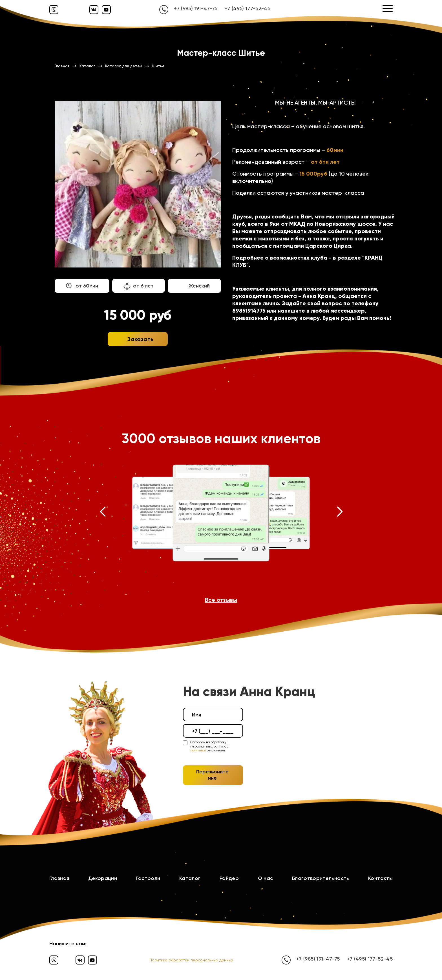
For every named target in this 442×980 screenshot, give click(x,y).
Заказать (140, 339)
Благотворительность (321, 878)
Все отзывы (221, 600)
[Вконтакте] (94, 10)
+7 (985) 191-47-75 (196, 8)
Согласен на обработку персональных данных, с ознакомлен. (209, 746)
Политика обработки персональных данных (191, 960)
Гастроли (148, 878)
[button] (102, 513)
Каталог (190, 878)
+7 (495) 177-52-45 (247, 8)
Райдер (229, 878)
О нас (266, 878)
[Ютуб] (106, 10)
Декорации (103, 878)
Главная (59, 878)
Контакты (380, 878)
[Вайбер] (54, 10)
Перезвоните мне (212, 775)
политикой (198, 750)
